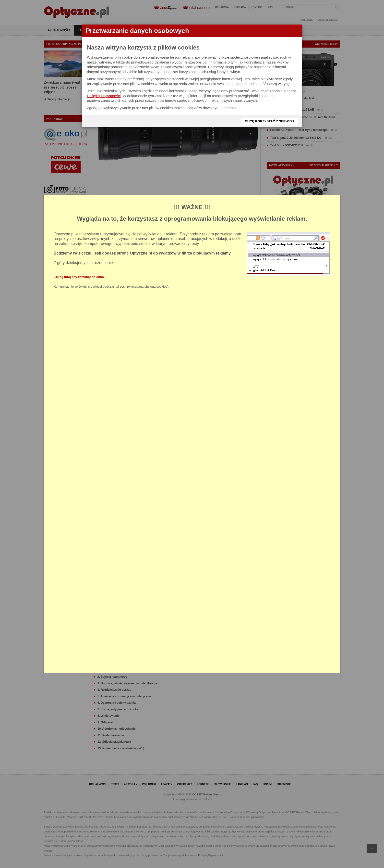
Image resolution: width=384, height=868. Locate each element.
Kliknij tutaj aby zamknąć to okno (79, 277)
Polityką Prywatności (104, 96)
